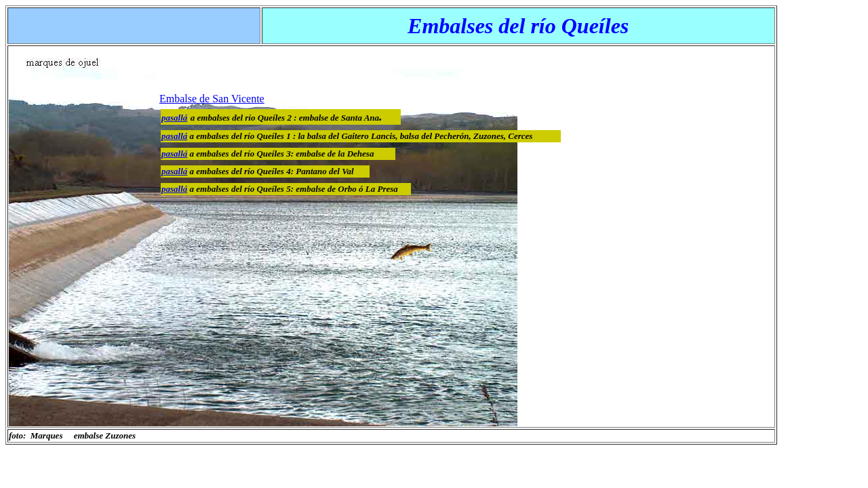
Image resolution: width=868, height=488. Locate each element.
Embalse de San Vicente (212, 99)
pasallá (174, 136)
